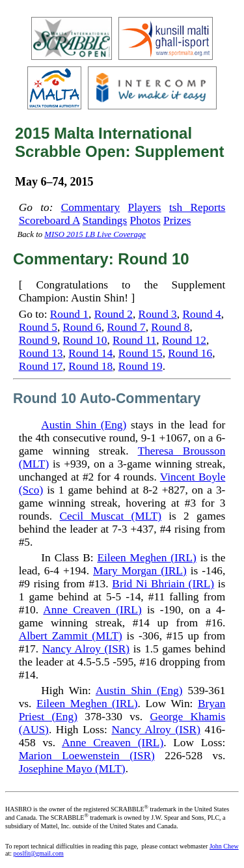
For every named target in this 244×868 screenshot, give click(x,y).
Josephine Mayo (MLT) (72, 769)
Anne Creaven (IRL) (92, 610)
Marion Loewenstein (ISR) (87, 756)
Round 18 (90, 366)
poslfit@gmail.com (39, 853)
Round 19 (141, 366)
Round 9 (38, 340)
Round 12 (184, 340)
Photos (145, 220)
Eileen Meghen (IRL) (146, 558)
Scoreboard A (49, 220)
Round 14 (90, 353)
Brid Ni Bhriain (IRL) (163, 584)
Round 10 (85, 340)
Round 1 (69, 314)
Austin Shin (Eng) (84, 425)
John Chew (224, 846)
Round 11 (134, 340)
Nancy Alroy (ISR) (86, 649)
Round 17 (41, 366)
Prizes (177, 220)
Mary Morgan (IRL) (140, 571)
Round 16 (190, 353)
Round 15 (141, 353)
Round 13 (41, 353)
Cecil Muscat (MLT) (110, 516)
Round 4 (201, 314)
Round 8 (170, 327)
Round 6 (82, 327)
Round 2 (114, 314)
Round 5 (38, 327)
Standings (105, 220)
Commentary (90, 207)
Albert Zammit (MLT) (71, 636)
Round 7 (126, 327)
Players (145, 207)
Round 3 (158, 314)
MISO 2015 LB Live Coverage (95, 234)
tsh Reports (197, 207)
